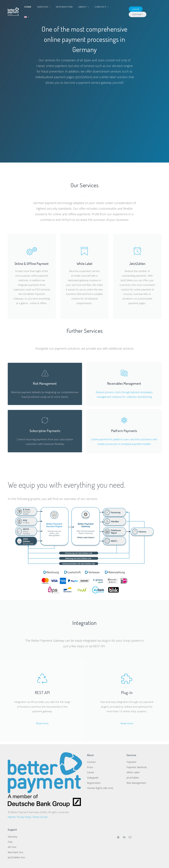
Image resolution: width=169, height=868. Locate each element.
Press (90, 767)
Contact (102, 6)
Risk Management (137, 783)
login (136, 8)
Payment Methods (137, 767)
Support (138, 14)
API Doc (12, 847)
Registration (94, 783)
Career (91, 772)
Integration (65, 6)
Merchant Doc (16, 852)
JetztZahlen (133, 777)
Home (28, 6)
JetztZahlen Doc (17, 857)
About (84, 6)
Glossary (13, 836)
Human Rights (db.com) (100, 788)
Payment (132, 761)
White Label (133, 772)
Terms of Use (41, 816)
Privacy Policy (24, 816)
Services (44, 6)
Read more (42, 725)
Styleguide (93, 777)
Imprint (12, 816)
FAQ (10, 841)
